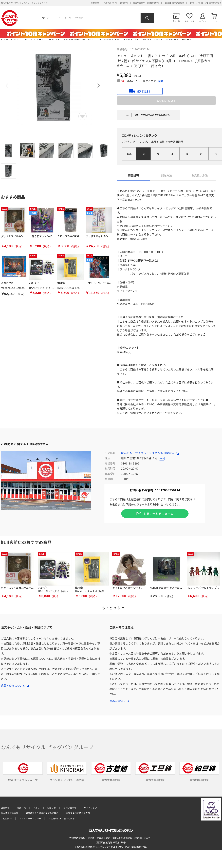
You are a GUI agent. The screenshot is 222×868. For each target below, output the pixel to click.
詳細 (160, 81)
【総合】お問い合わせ (174, 3)
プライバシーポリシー (30, 818)
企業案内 (95, 3)
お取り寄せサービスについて (146, 3)
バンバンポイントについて (116, 3)
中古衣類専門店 (111, 772)
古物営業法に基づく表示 (78, 813)
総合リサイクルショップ (23, 772)
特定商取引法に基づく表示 (62, 818)
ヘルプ (37, 808)
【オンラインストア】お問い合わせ (205, 3)
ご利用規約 (6, 818)
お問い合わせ (70, 808)
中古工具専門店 (155, 772)
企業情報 (5, 808)
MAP (162, 459)
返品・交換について (15, 684)
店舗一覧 (21, 808)
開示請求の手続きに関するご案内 (42, 813)
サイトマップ (90, 808)
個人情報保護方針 (10, 813)
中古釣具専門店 (199, 772)
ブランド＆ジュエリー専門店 (67, 772)
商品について (119, 699)
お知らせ (52, 808)
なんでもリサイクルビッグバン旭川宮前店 (150, 453)
